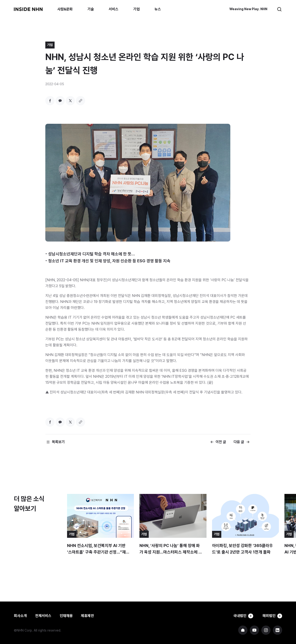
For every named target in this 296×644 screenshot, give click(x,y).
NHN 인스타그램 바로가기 (266, 630)
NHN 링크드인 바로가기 (277, 630)
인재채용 (66, 616)
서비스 (114, 9)
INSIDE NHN (28, 9)
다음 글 (239, 442)
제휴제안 (87, 616)
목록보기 (58, 442)
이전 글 (221, 442)
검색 (279, 9)
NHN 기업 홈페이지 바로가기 (243, 630)
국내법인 (241, 616)
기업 (136, 9)
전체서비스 (43, 616)
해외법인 (271, 616)
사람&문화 (65, 9)
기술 (91, 9)
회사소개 (20, 616)
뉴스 (158, 9)
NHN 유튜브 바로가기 (254, 630)
